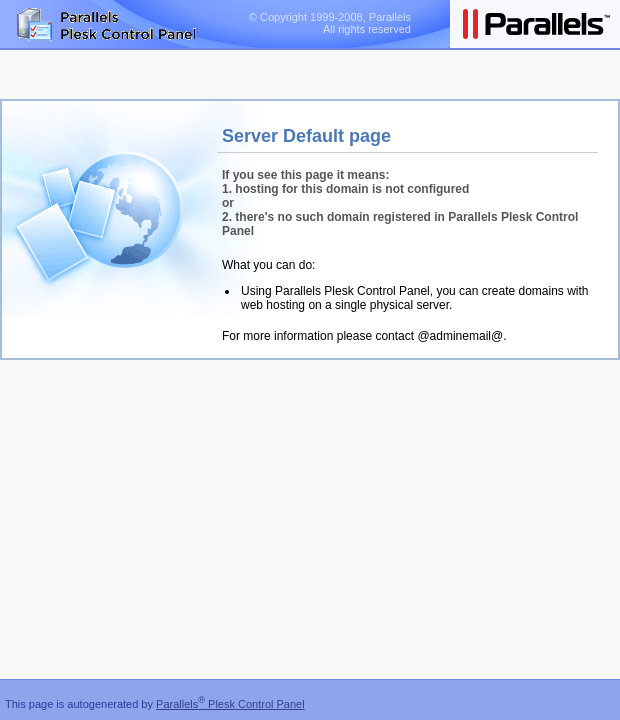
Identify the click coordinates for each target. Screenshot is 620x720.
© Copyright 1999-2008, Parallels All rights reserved (330, 23)
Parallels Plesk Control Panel (230, 704)
